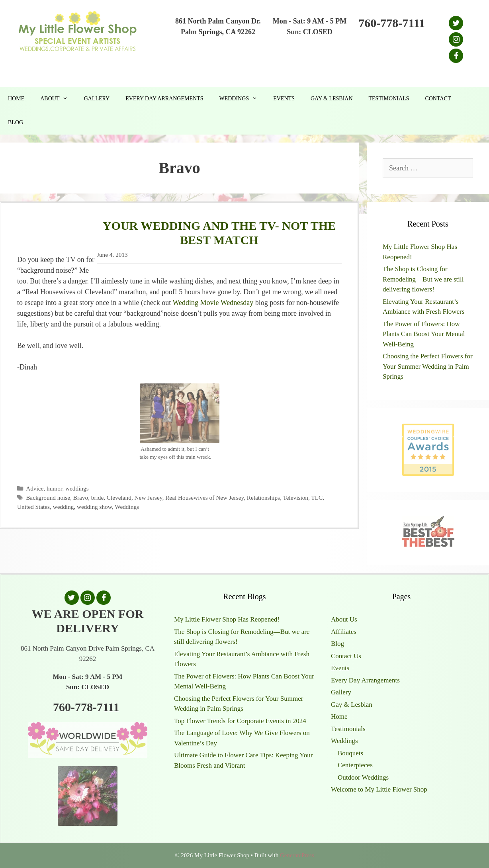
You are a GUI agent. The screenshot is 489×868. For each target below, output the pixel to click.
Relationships (263, 498)
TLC (317, 498)
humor (54, 488)
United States (33, 507)
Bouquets (350, 753)
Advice (35, 488)
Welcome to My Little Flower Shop (379, 789)
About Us (344, 619)
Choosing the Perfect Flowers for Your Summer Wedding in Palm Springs (428, 366)
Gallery (97, 99)
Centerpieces (355, 765)
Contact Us (346, 656)
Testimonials (389, 99)
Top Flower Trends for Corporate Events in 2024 (240, 721)
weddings (77, 488)
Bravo (81, 498)
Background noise (48, 498)
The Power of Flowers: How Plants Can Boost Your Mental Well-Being (424, 334)
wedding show (94, 507)
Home (16, 99)
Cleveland (119, 498)
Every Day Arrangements (164, 99)
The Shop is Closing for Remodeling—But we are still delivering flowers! (423, 279)
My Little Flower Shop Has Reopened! (227, 619)
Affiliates (344, 632)
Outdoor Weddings (363, 777)
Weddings (242, 99)
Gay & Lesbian (332, 99)
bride (97, 498)
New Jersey (149, 498)
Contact (438, 99)
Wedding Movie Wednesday (213, 303)
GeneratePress (297, 855)
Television (295, 498)
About (58, 99)
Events (284, 99)
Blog (16, 122)
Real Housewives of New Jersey (204, 498)
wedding (64, 507)
